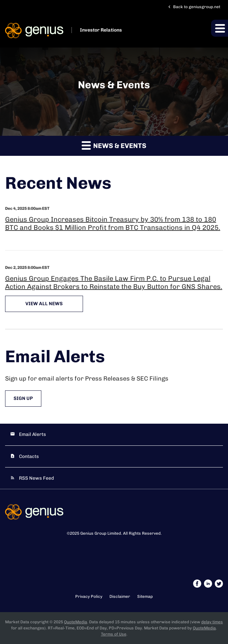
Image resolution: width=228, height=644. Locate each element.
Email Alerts (33, 434)
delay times (212, 622)
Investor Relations (101, 30)
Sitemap (145, 596)
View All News (44, 304)
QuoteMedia (76, 622)
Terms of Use (114, 634)
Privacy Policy (89, 596)
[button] (220, 28)
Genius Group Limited (101, 533)
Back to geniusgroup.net (193, 7)
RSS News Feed (36, 478)
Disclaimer (120, 596)
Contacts (29, 456)
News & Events (114, 145)
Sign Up (23, 398)
